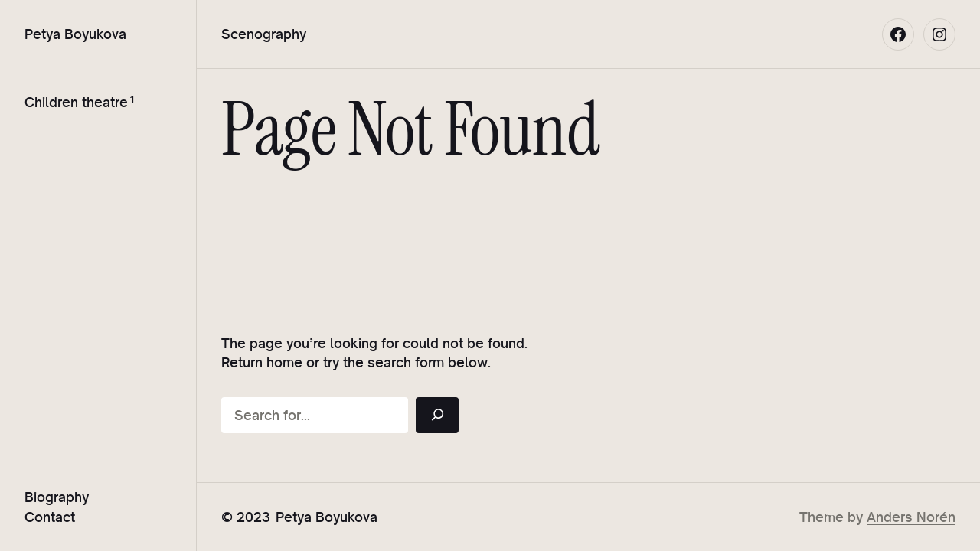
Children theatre (76, 102)
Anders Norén (911, 517)
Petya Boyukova (75, 34)
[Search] (437, 415)
